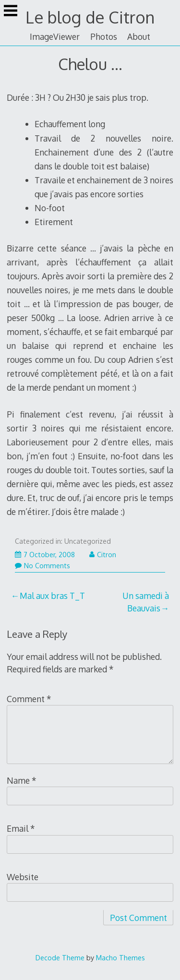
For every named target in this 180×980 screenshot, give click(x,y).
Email (21, 828)
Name (22, 780)
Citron (103, 555)
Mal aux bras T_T (52, 596)
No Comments (42, 566)
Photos (104, 36)
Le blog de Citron (90, 17)
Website (23, 877)
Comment (29, 699)
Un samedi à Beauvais (146, 602)
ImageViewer (55, 36)
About (139, 36)
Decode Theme (60, 957)
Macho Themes (120, 957)
